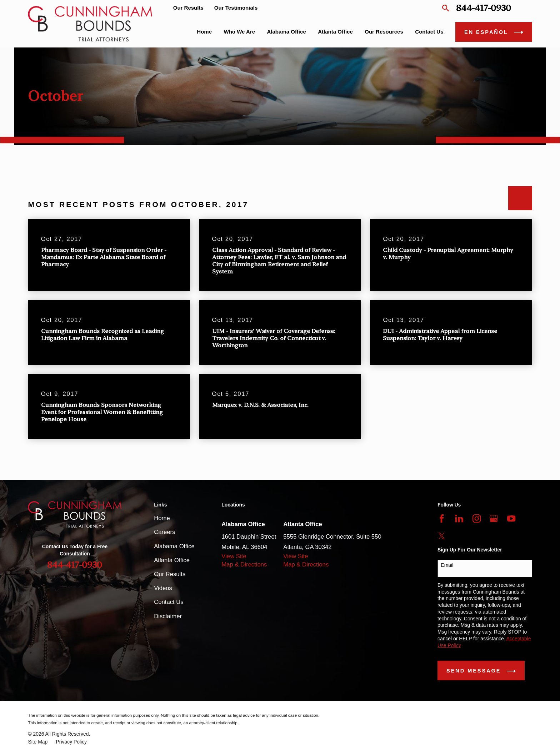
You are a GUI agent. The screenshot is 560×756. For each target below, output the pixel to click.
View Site (234, 556)
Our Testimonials (236, 8)
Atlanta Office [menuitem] (335, 32)
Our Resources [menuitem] (384, 32)
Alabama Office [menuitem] (287, 32)
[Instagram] (477, 518)
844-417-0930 (484, 8)
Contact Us (169, 602)
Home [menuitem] (204, 32)
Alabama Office (174, 546)
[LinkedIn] (459, 518)
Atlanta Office (172, 560)
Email (447, 565)
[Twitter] (442, 536)
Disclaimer (168, 616)
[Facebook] (442, 518)
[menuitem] (38, 742)
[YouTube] (511, 518)
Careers (164, 532)
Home (162, 518)
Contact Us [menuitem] (429, 32)
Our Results (188, 8)
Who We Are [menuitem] (240, 32)
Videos (163, 588)
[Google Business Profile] (494, 518)
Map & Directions (244, 565)
